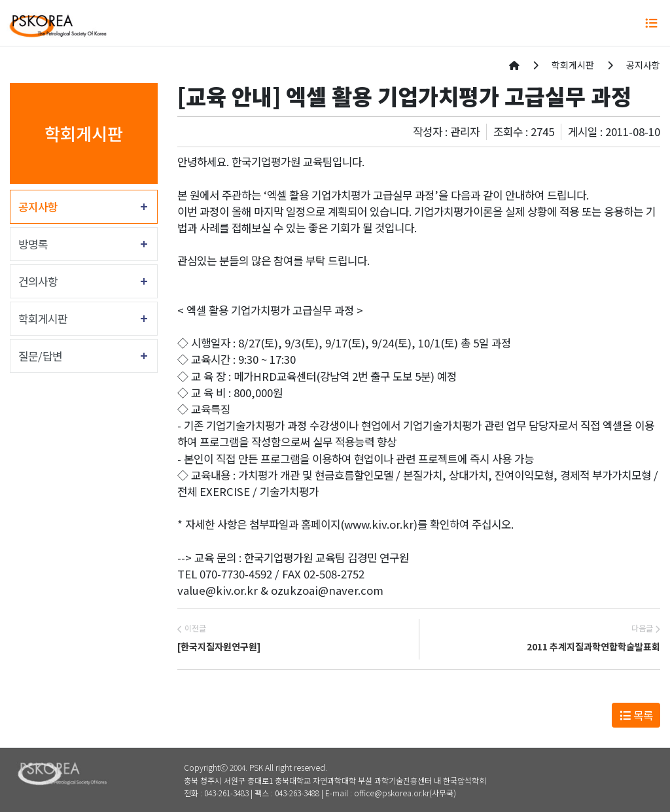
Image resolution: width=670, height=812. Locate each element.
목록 (636, 715)
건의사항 (38, 281)
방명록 (33, 244)
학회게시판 (43, 319)
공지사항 (38, 207)
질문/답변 (40, 356)
